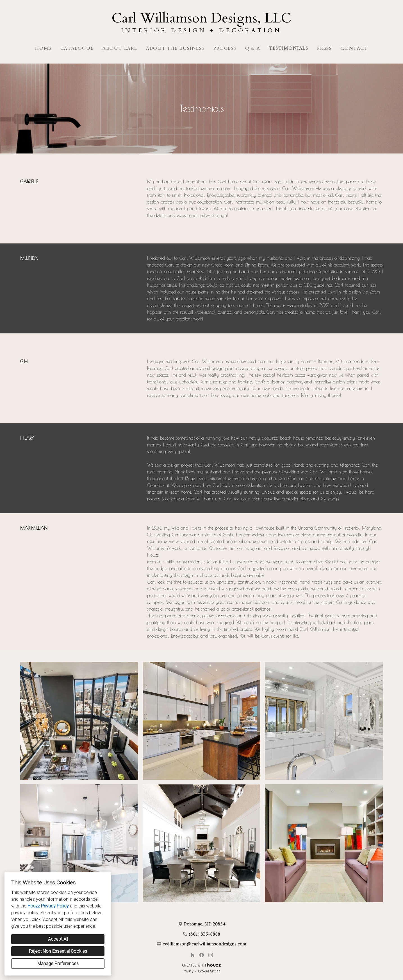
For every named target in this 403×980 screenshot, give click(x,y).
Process (225, 48)
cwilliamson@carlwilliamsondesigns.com (204, 944)
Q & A (253, 48)
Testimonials (289, 48)
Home (43, 48)
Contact (354, 48)
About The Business (175, 48)
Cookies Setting (209, 971)
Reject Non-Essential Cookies (58, 951)
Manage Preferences (58, 964)
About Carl (120, 48)
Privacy (188, 971)
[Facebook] (202, 955)
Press (324, 48)
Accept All (58, 939)
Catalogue (77, 48)
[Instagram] (211, 955)
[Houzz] (193, 955)
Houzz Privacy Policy (48, 906)
